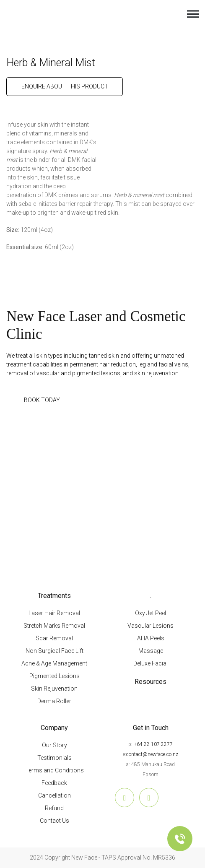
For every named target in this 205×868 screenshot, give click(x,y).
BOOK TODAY (42, 400)
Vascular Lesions (151, 626)
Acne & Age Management (54, 663)
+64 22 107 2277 (153, 744)
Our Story (54, 745)
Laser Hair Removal (54, 613)
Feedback (54, 783)
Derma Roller (54, 701)
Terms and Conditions (54, 770)
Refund (54, 808)
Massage (151, 651)
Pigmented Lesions (54, 676)
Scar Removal (54, 638)
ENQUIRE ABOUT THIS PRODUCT (65, 86)
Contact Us (54, 821)
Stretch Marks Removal (54, 626)
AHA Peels (151, 638)
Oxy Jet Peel (151, 613)
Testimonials (54, 758)
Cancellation (54, 795)
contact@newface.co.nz (152, 754)
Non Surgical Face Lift (54, 651)
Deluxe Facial (151, 663)
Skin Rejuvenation (54, 689)
